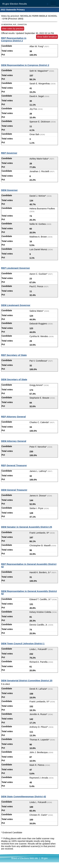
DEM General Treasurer (14, 490)
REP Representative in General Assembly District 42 (29, 565)
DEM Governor (9, 190)
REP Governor (9, 153)
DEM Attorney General (14, 441)
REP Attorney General (13, 417)
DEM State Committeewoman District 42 (24, 796)
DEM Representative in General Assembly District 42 (29, 592)
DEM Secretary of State (14, 379)
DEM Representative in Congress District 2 (25, 65)
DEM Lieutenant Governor (16, 305)
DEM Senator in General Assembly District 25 (26, 527)
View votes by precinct (13, 28)
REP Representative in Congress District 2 (14, 39)
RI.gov (44, 858)
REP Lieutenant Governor (15, 268)
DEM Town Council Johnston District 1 (23, 643)
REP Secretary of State (14, 355)
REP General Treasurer (14, 465)
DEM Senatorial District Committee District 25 (27, 680)
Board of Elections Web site (25, 858)
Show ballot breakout (47, 37)
